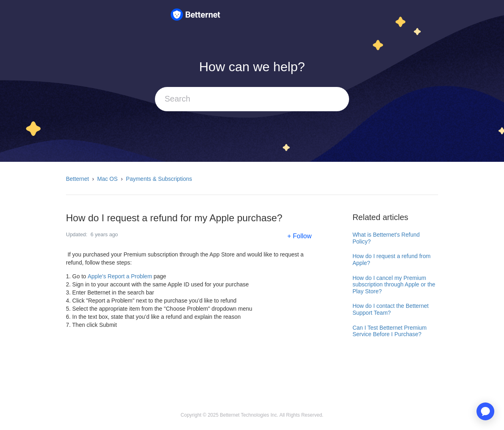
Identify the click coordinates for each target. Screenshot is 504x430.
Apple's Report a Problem (120, 276)
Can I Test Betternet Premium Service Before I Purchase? (389, 331)
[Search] (252, 99)
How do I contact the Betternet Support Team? (390, 309)
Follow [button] (302, 236)
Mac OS (107, 179)
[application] (485, 411)
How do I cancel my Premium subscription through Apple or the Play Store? (394, 285)
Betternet (77, 179)
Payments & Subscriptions (159, 179)
